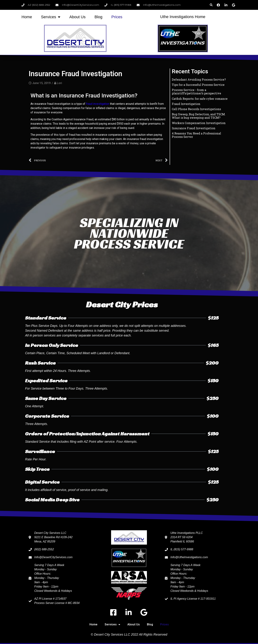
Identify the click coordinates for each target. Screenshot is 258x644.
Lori (59, 83)
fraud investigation (98, 104)
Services (51, 17)
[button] (211, 5)
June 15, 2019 (41, 83)
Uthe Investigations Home (183, 17)
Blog (99, 17)
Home (27, 17)
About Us (77, 17)
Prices (117, 17)
